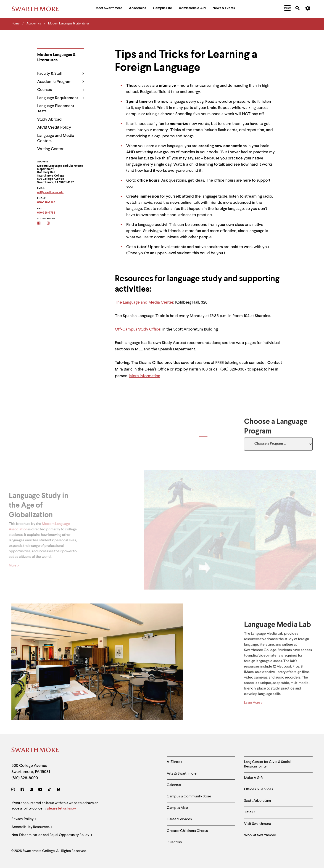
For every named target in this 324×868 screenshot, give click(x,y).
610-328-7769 (46, 213)
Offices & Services (259, 789)
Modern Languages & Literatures (56, 57)
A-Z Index (174, 762)
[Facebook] (42, 224)
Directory (174, 842)
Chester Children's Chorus (187, 831)
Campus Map (177, 808)
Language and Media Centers (56, 138)
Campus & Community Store (189, 797)
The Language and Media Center (144, 302)
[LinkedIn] (31, 790)
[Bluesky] (58, 790)
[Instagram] (51, 224)
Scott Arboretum (257, 801)
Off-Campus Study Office (138, 329)
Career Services (179, 819)
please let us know (61, 809)
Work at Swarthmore (260, 835)
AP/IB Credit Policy (54, 127)
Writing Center (50, 149)
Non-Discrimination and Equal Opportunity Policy (52, 835)
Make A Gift (254, 778)
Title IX (250, 812)
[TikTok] (49, 790)
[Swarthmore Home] (35, 751)
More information (145, 376)
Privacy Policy (24, 819)
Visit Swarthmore (258, 824)
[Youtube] (40, 790)
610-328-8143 (46, 203)
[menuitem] (109, 9)
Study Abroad (49, 119)
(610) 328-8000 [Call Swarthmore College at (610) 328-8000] (25, 778)
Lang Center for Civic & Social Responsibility (267, 764)
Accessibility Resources (32, 827)
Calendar (174, 785)
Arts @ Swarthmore (182, 774)
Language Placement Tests (56, 109)
